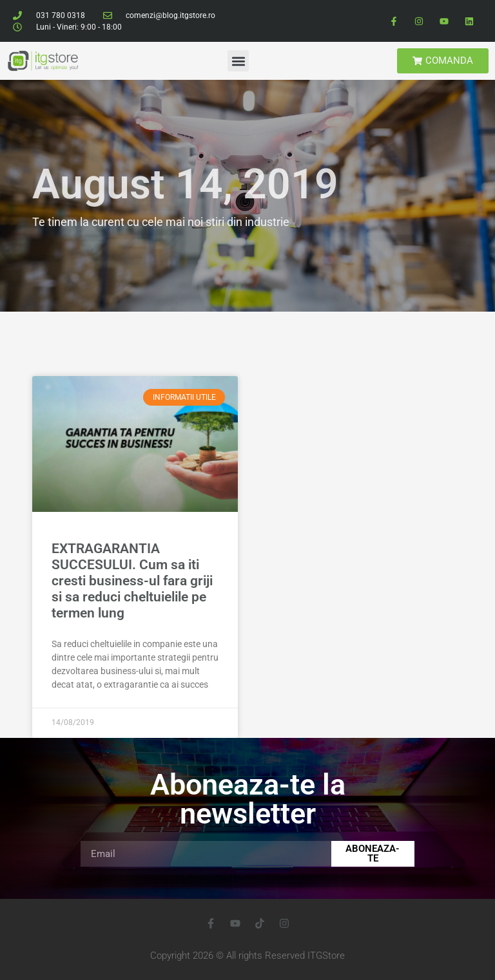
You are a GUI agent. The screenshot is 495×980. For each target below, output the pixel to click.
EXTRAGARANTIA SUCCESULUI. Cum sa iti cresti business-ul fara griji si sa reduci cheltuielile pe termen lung (132, 581)
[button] (238, 61)
